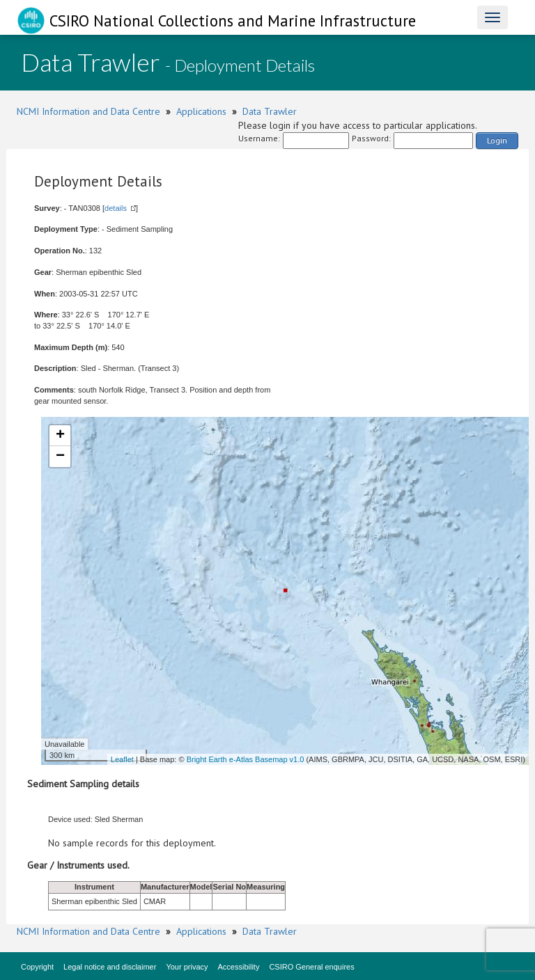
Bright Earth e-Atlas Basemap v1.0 (246, 759)
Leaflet (122, 759)
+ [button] (60, 436)
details (116, 208)
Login (497, 140)
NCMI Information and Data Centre (88, 111)
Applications (201, 111)
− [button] (60, 457)
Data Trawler (270, 111)
